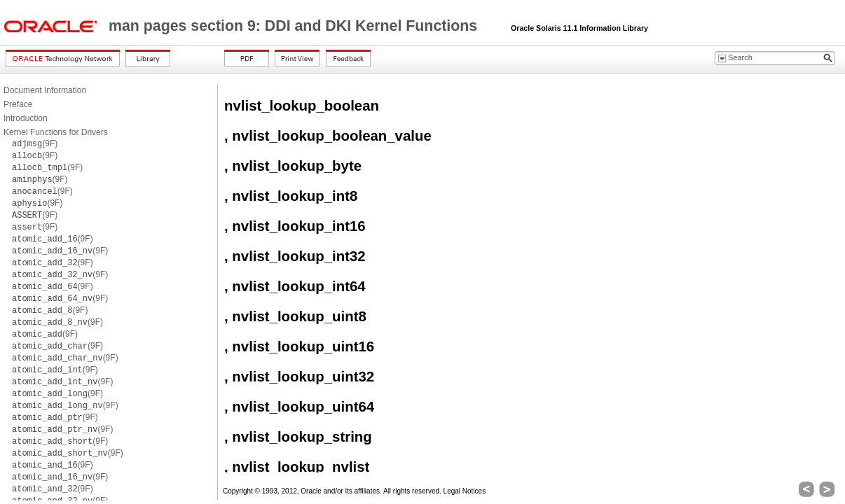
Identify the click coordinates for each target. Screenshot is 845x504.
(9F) (35, 143)
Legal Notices (465, 491)
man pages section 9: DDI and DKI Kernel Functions (295, 26)
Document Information (45, 90)
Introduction (26, 118)
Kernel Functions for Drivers (56, 132)
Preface (18, 104)
